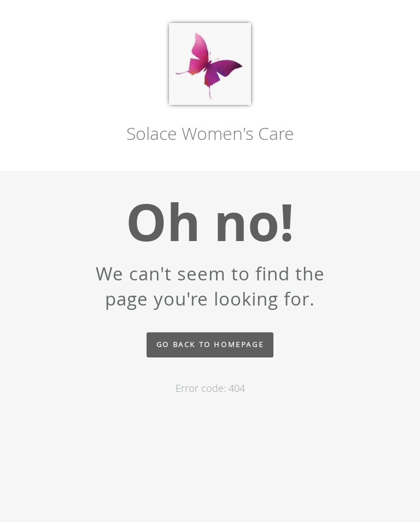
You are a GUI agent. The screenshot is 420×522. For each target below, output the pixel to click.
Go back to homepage (210, 345)
